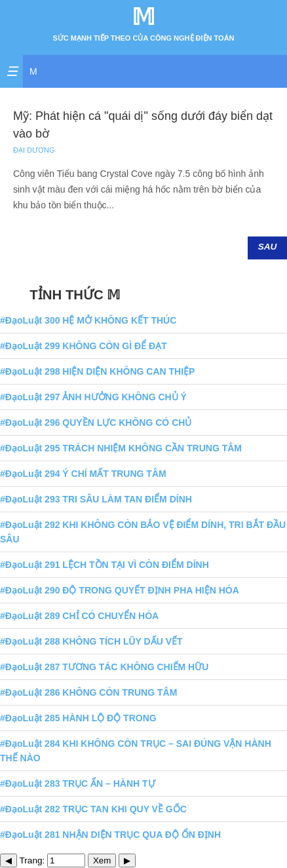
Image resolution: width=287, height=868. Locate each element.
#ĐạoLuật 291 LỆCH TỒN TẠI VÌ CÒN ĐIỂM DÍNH (105, 565)
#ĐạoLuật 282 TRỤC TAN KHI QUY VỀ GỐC (93, 809)
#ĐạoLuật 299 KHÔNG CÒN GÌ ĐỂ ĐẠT (84, 346)
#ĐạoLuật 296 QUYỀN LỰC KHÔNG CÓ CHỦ (96, 423)
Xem (102, 860)
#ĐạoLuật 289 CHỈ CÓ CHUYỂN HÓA (79, 616)
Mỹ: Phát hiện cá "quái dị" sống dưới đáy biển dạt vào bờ (143, 125)
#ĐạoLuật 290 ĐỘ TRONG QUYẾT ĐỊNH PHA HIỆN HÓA (120, 590)
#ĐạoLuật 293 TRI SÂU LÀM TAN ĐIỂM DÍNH (96, 499)
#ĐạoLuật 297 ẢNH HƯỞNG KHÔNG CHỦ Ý (93, 397)
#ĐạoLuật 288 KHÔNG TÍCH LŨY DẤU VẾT (91, 641)
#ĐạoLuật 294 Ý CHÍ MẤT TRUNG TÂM (83, 474)
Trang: (53, 860)
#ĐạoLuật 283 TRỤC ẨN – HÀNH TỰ (78, 783)
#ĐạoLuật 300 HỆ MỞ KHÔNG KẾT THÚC (88, 320)
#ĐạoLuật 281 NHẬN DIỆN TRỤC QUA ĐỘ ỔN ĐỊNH (110, 835)
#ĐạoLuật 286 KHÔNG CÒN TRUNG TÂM (88, 692)
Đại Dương (34, 150)
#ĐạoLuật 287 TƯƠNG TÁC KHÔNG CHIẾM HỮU (104, 667)
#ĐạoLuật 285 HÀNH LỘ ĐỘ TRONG (78, 718)
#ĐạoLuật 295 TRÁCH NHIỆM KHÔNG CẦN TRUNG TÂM (121, 448)
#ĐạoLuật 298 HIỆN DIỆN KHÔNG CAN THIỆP (97, 371)
